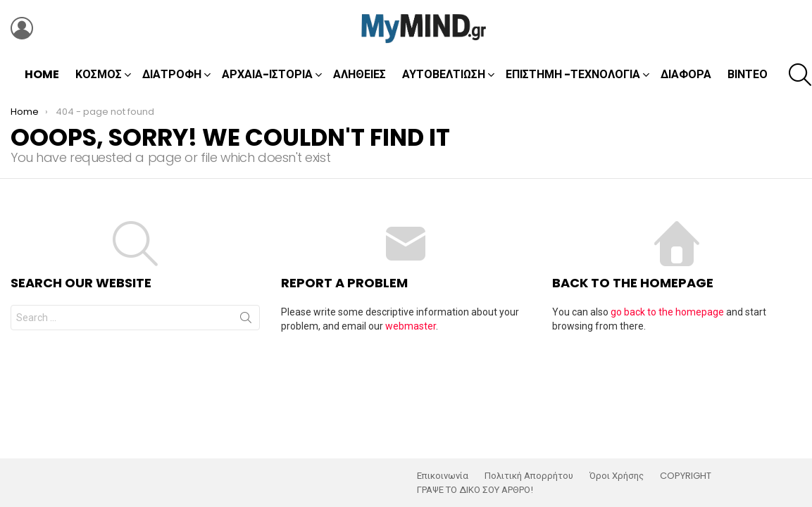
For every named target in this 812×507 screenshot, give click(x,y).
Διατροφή (172, 74)
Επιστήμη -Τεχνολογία (573, 74)
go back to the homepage (667, 312)
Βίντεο (748, 74)
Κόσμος (99, 74)
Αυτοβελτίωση (444, 74)
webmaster (411, 326)
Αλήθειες (360, 74)
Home (42, 74)
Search (246, 320)
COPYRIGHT (686, 476)
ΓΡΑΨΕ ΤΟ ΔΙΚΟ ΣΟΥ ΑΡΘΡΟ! (475, 490)
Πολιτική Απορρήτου (529, 476)
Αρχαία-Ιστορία (267, 74)
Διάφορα (686, 74)
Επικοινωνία (443, 476)
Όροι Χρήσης (617, 476)
